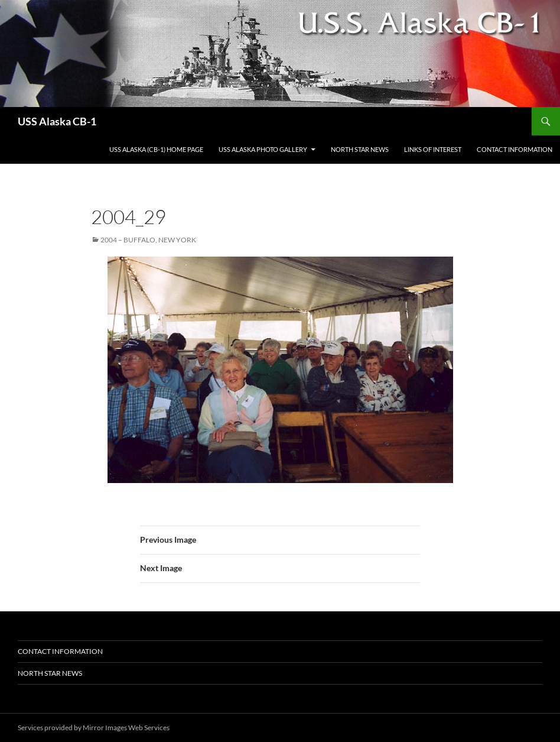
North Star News (360, 149)
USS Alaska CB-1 (57, 121)
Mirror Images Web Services (126, 728)
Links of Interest (433, 149)
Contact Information (515, 149)
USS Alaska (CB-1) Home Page (156, 149)
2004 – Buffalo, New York (148, 240)
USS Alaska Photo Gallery (263, 149)
